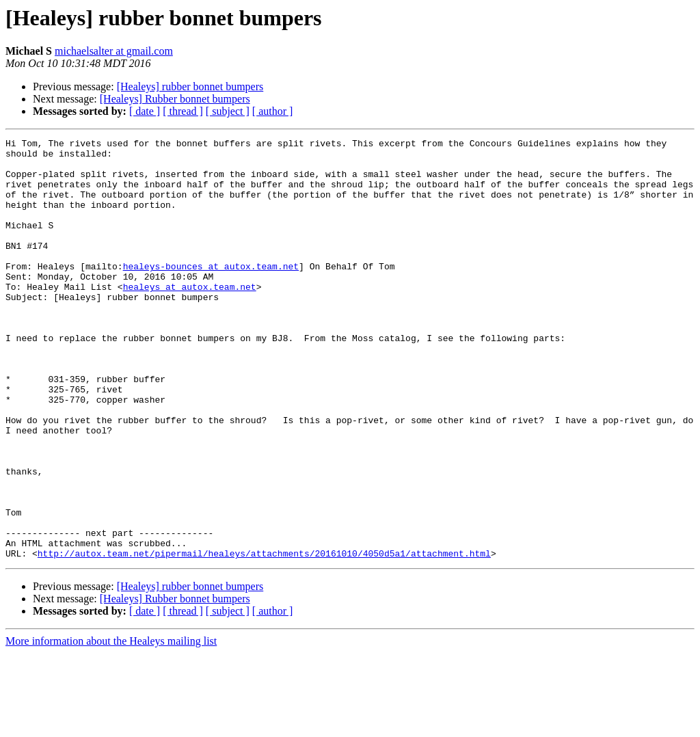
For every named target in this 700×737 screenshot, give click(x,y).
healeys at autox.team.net (190, 317)
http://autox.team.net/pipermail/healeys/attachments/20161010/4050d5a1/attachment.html (264, 637)
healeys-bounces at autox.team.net (211, 293)
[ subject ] (228, 111)
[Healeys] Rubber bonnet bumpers (175, 99)
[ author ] (273, 111)
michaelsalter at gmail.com (114, 51)
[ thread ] (183, 111)
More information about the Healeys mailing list (111, 725)
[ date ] (145, 111)
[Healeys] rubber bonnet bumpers (190, 86)
